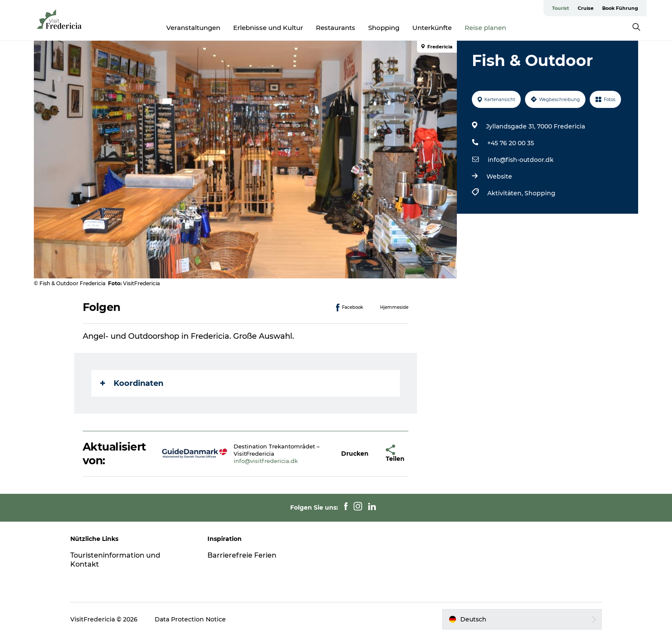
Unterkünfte (432, 28)
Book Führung (620, 8)
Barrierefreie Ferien (242, 555)
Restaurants (336, 28)
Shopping (384, 28)
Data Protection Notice (190, 619)
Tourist (561, 8)
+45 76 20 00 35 (511, 143)
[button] (355, 454)
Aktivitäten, (506, 193)
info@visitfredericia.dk (266, 461)
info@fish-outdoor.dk (521, 160)
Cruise (586, 8)
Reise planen (485, 28)
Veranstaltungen (193, 28)
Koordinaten (132, 383)
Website (499, 176)
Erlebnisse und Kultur (268, 28)
